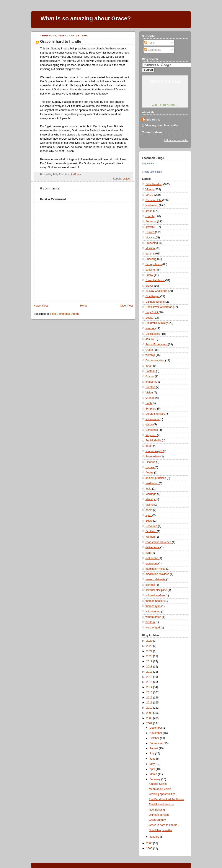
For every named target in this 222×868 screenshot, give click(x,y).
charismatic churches (159, 542)
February (155, 779)
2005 (150, 848)
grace (126, 179)
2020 (150, 656)
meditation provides (158, 574)
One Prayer (153, 296)
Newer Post (41, 306)
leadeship (152, 382)
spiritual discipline (157, 590)
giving (149, 424)
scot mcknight (154, 451)
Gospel (150, 377)
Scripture (151, 409)
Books (150, 318)
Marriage (151, 494)
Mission (150, 248)
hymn (149, 553)
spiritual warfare (156, 596)
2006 (150, 843)
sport (149, 515)
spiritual (151, 585)
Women (151, 537)
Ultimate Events (155, 302)
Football (151, 371)
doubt (149, 446)
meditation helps (156, 569)
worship (151, 355)
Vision (150, 393)
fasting (150, 505)
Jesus (149, 339)
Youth (149, 366)
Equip (149, 521)
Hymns (150, 467)
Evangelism (153, 457)
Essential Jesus (155, 280)
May (153, 764)
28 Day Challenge (157, 291)
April (153, 769)
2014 (150, 687)
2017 (150, 672)
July (152, 754)
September (157, 743)
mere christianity (156, 579)
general (150, 254)
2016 (150, 677)
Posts (149, 43)
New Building (157, 810)
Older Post (126, 306)
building (151, 270)
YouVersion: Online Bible (165, 97)
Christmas (152, 430)
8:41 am (76, 175)
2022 (150, 646)
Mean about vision (160, 789)
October (155, 738)
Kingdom (151, 435)
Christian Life (154, 200)
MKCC (150, 195)
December (156, 728)
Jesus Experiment (157, 344)
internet (150, 328)
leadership (152, 206)
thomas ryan (153, 606)
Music (149, 238)
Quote (150, 350)
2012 (150, 698)
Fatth (149, 403)
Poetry (150, 473)
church (150, 216)
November (156, 733)
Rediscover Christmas (159, 307)
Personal (151, 222)
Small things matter (161, 830)
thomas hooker (155, 601)
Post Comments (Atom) (64, 314)
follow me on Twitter (176, 140)
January (155, 837)
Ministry (151, 499)
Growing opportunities (162, 794)
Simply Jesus (154, 264)
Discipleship (153, 334)
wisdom (150, 622)
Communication (155, 361)
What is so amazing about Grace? (86, 18)
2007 (150, 723)
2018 (150, 667)
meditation (152, 483)
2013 (150, 692)
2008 (150, 718)
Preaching (152, 243)
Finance (151, 462)
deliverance (153, 547)
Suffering (151, 259)
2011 (150, 703)
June (153, 759)
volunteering (153, 612)
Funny (150, 275)
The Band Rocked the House (166, 799)
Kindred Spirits (158, 784)
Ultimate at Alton (159, 815)
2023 (150, 641)
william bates (154, 617)
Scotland (151, 531)
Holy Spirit (152, 312)
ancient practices (156, 478)
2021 (150, 651)
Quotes (150, 232)
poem (149, 510)
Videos (150, 189)
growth (150, 227)
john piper (152, 563)
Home (84, 306)
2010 (150, 708)
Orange (150, 398)
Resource (152, 526)
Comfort (151, 387)
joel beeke (152, 558)
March (154, 774)
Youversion (153, 419)
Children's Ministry (157, 323)
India (149, 489)
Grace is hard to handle (61, 42)
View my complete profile (162, 126)
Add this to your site (165, 105)
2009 (150, 713)
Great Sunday (157, 820)
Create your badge (152, 172)
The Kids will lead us (161, 804)
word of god (153, 628)
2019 (150, 661)
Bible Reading (154, 184)
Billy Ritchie (153, 120)
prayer (150, 286)
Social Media (154, 441)
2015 (150, 682)
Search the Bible (165, 81)
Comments (153, 50)
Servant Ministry (156, 414)
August (154, 748)
